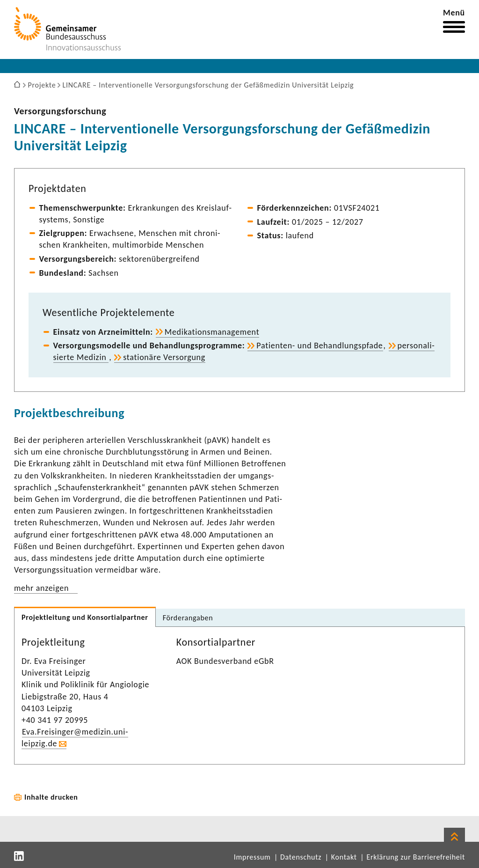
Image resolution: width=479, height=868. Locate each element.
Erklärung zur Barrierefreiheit (416, 857)
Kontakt (344, 857)
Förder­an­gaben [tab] (188, 618)
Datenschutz (301, 857)
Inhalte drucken (51, 797)
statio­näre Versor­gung (164, 357)
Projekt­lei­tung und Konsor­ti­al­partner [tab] (85, 617)
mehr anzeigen (41, 588)
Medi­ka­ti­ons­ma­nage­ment (212, 332)
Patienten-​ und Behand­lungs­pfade (319, 346)
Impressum (252, 857)
